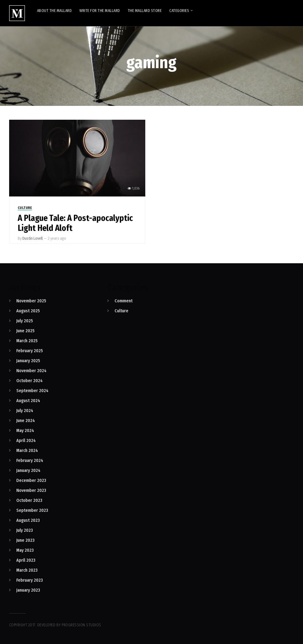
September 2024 (32, 391)
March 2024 (27, 450)
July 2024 (25, 411)
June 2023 (25, 540)
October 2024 (29, 381)
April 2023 (26, 560)
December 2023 (31, 480)
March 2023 (27, 570)
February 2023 (30, 580)
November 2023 (31, 490)
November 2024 (31, 371)
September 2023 (32, 510)
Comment (124, 301)
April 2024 (26, 440)
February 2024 (30, 460)
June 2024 (26, 421)
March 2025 (27, 341)
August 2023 (28, 520)
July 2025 (25, 321)
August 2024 (28, 401)
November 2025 (31, 301)
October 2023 (29, 500)
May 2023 (25, 550)
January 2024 (28, 470)
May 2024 (25, 430)
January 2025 (28, 361)
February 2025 (30, 351)
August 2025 (28, 311)
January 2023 (28, 590)
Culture (25, 208)
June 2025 (25, 331)
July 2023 (25, 530)
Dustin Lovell (33, 238)
